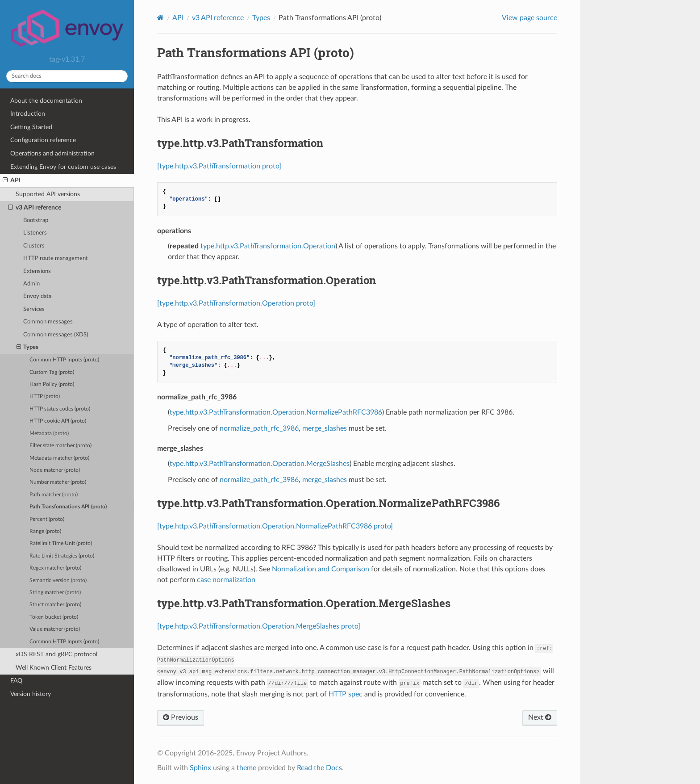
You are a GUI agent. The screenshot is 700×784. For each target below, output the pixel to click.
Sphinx (200, 768)
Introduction (28, 114)
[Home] (160, 18)
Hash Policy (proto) (52, 384)
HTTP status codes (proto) (60, 409)
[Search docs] (67, 76)
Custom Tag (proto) (52, 372)
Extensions (37, 271)
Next (540, 717)
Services (34, 309)
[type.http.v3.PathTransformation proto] (219, 166)
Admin (31, 284)
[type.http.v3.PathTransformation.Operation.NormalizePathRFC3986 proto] (275, 526)
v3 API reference (35, 208)
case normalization (226, 580)
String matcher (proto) (55, 593)
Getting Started (31, 127)
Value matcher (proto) (55, 629)
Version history (31, 694)
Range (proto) (45, 531)
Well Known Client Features (54, 668)
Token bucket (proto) (54, 617)
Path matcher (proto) (54, 495)
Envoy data (37, 296)
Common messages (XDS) (56, 335)
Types (28, 348)
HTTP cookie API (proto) (58, 421)
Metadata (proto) (49, 434)
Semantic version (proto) (58, 581)
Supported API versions (48, 194)
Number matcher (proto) (58, 482)
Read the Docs (319, 768)
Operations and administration (52, 153)
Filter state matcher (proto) (60, 446)
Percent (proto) (47, 519)
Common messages (48, 322)
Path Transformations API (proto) (68, 507)
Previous (181, 717)
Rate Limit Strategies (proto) (62, 556)
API (12, 180)
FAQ (16, 681)
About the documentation (46, 101)
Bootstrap (36, 220)
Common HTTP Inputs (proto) (64, 642)
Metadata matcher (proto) (59, 458)
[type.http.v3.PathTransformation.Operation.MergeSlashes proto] (259, 626)
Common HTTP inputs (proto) (64, 360)
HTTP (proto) (45, 396)
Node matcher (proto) (55, 470)
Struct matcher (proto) (55, 605)
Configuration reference (43, 140)
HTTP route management (56, 258)
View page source (529, 18)
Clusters (34, 246)
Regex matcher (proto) (55, 568)
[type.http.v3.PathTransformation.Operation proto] (236, 303)
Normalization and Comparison (321, 569)
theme (246, 768)
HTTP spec (346, 694)
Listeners (35, 233)
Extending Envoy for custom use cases (63, 167)
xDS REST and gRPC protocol (56, 654)
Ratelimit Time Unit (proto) (61, 543)
